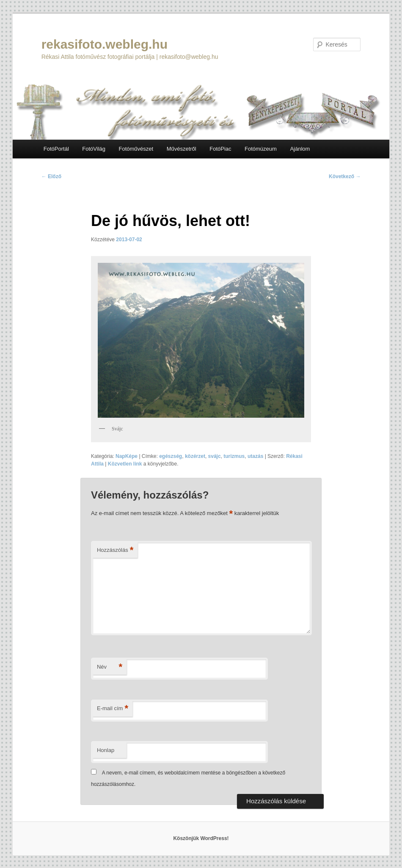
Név (110, 667)
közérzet (195, 456)
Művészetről (182, 149)
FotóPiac (220, 149)
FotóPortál (56, 149)
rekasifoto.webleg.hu (105, 44)
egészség (171, 456)
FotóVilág (94, 149)
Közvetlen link (126, 464)
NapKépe (127, 456)
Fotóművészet (136, 149)
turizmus (234, 456)
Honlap (106, 750)
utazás (255, 456)
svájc (215, 456)
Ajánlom (300, 149)
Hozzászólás (115, 550)
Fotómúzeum (261, 149)
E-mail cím (113, 709)
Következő (345, 176)
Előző (51, 176)
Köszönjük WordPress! (201, 838)
